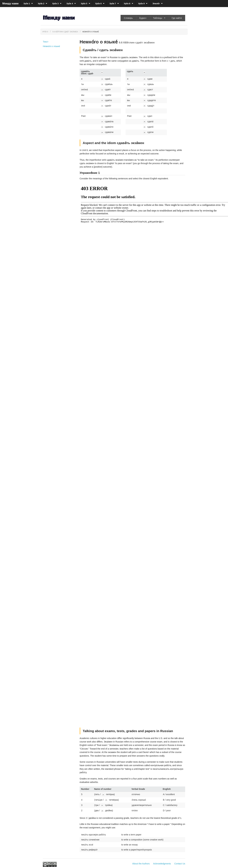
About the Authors (141, 864)
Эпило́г (156, 4)
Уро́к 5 (84, 4)
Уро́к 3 (55, 4)
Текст (46, 42)
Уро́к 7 (113, 4)
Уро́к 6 (98, 4)
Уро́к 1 (27, 4)
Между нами (10, 4)
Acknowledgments (162, 864)
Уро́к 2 (41, 4)
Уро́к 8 (127, 4)
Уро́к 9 (141, 4)
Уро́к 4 (70, 4)
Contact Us (180, 864)
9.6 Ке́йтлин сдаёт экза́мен (65, 32)
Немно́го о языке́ (91, 32)
